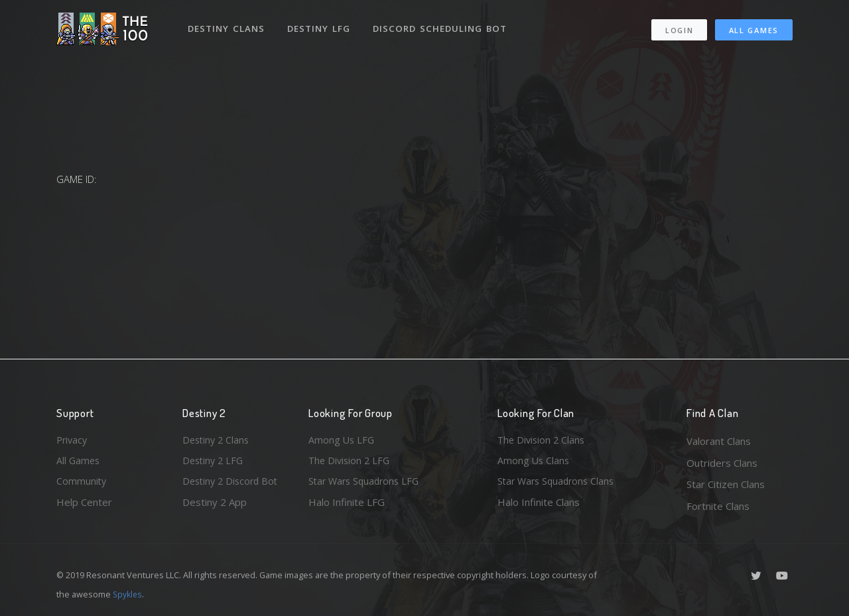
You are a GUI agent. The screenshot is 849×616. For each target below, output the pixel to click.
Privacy (73, 441)
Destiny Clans (227, 25)
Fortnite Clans (718, 506)
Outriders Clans (722, 463)
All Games (754, 27)
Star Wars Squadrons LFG (367, 484)
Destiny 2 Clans (218, 441)
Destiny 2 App (215, 506)
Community (82, 484)
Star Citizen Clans (726, 484)
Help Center (84, 506)
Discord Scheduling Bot (442, 25)
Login (679, 27)
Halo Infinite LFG (347, 506)
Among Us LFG (342, 441)
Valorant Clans (719, 441)
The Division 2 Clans (543, 441)
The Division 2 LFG (351, 463)
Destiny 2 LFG (215, 463)
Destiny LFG (321, 25)
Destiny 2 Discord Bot (233, 484)
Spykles (128, 594)
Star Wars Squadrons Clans (559, 484)
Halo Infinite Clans (539, 506)
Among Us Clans (534, 463)
